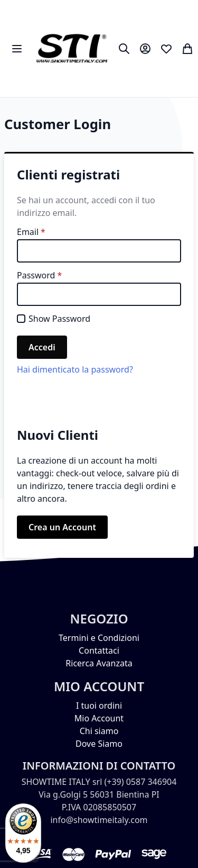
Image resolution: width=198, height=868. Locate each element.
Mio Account (99, 718)
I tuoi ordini (99, 706)
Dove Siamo (99, 744)
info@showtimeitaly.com (99, 820)
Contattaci (99, 650)
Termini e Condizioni (99, 638)
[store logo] (72, 48)
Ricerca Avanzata (99, 663)
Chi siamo (99, 731)
